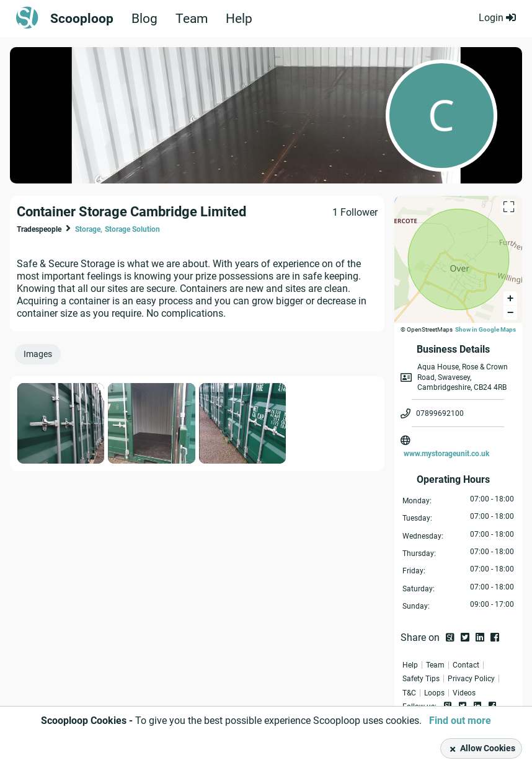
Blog (146, 19)
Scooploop (82, 19)
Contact (466, 665)
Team (194, 19)
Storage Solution (132, 229)
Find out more (460, 721)
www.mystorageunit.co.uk (446, 454)
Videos (464, 693)
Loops (434, 693)
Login (497, 18)
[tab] (40, 357)
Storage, (89, 229)
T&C (409, 693)
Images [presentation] (38, 354)
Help (243, 19)
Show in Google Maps (485, 329)
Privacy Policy (471, 679)
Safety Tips (421, 679)
